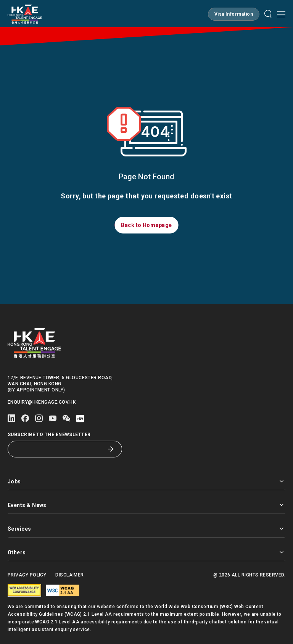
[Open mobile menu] (281, 14)
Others (146, 552)
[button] (234, 14)
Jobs (146, 481)
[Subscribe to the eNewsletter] (59, 449)
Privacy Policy (27, 575)
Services (146, 529)
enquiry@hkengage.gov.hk (42, 402)
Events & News (146, 505)
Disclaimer (70, 575)
